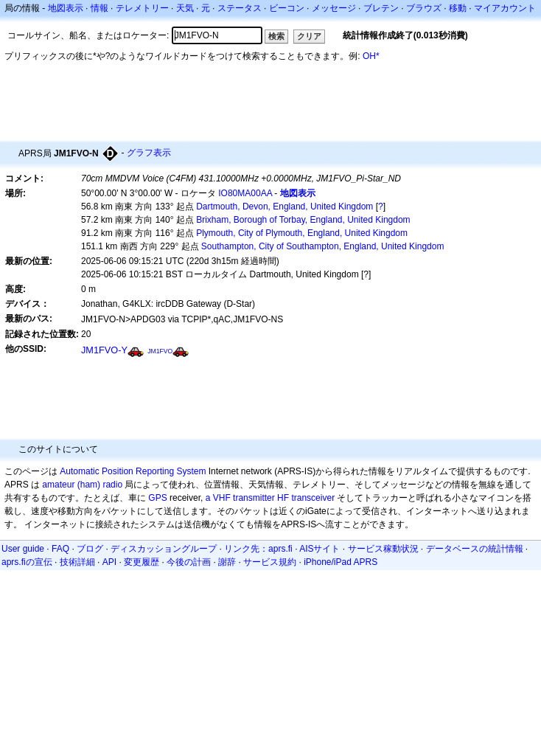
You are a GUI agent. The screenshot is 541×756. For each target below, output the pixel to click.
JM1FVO (160, 351)
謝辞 (227, 562)
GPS (157, 498)
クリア (309, 36)
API (109, 562)
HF (283, 498)
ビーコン (287, 8)
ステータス (240, 8)
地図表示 (66, 8)
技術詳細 (77, 562)
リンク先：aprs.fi (258, 549)
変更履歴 (142, 562)
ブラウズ (424, 8)
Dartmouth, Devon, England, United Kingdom (285, 207)
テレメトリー (142, 8)
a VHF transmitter (240, 498)
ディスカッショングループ (164, 549)
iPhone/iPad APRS (341, 562)
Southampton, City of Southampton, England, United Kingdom (323, 246)
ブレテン (381, 8)
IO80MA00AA (245, 193)
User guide (23, 549)
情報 (100, 8)
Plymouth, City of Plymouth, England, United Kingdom (302, 233)
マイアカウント (505, 8)
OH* (371, 56)
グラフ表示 (149, 153)
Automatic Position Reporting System (133, 471)
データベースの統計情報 (475, 549)
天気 (185, 8)
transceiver (313, 498)
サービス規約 (270, 562)
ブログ (90, 549)
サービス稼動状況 (383, 549)
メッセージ (334, 8)
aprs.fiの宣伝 (27, 562)
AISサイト (320, 549)
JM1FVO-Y (104, 350)
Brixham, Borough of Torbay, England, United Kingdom (303, 220)
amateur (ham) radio (82, 485)
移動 (458, 8)
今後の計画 (189, 562)
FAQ (60, 549)
